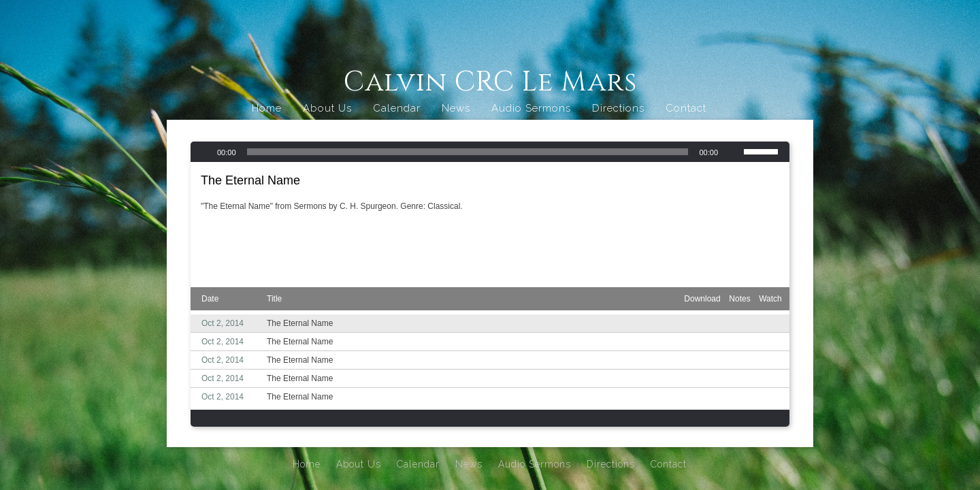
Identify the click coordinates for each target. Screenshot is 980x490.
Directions (618, 108)
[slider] (468, 152)
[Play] (202, 152)
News (456, 108)
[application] (490, 152)
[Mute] (733, 152)
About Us (327, 108)
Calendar (397, 108)
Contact (686, 108)
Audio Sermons (531, 108)
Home (267, 108)
